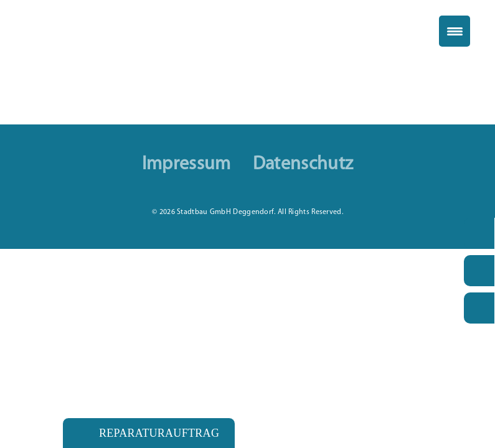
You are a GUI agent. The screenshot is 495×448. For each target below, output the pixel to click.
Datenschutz (303, 165)
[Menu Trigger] (455, 31)
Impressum (186, 165)
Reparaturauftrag (159, 433)
